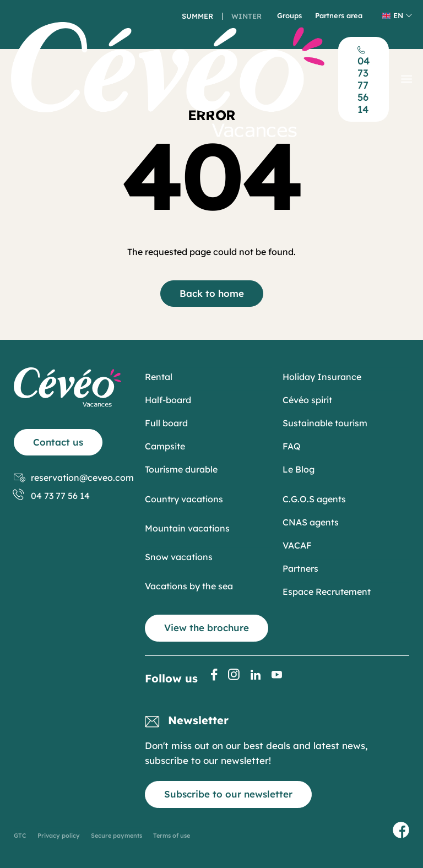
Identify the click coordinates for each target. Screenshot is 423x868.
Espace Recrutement (327, 592)
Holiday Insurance (322, 377)
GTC (20, 836)
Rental (159, 377)
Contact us (58, 442)
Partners (300, 568)
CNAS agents (311, 522)
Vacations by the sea (189, 586)
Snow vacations (179, 557)
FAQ (292, 446)
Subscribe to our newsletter (228, 794)
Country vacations (184, 499)
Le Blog (299, 469)
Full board (166, 423)
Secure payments (116, 836)
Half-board (168, 400)
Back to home (212, 293)
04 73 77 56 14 (52, 496)
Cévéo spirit (307, 400)
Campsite (165, 446)
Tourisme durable (181, 469)
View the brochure (207, 628)
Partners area (339, 16)
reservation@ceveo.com (74, 478)
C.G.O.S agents (314, 499)
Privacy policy (59, 836)
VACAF (297, 545)
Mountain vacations (187, 528)
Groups (289, 16)
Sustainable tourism (325, 423)
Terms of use (172, 836)
